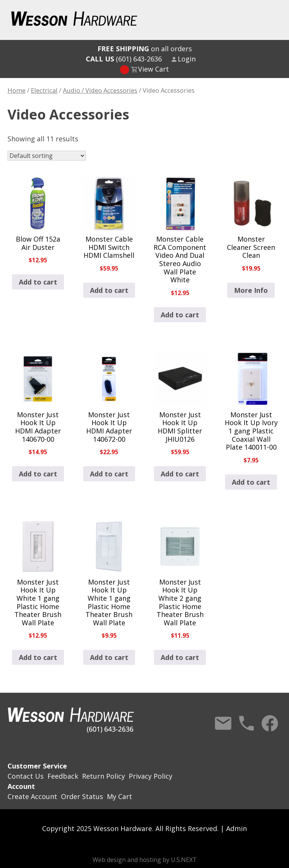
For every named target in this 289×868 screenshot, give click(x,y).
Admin (237, 828)
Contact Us (223, 723)
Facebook (270, 723)
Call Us (246, 723)
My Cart (119, 796)
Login (187, 59)
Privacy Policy (151, 776)
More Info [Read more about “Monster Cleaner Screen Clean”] (251, 290)
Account (21, 786)
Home (17, 90)
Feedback (63, 776)
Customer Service (37, 766)
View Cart (154, 69)
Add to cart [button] (38, 282)
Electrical (44, 90)
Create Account (32, 796)
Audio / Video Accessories (100, 90)
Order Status (82, 796)
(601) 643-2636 (124, 59)
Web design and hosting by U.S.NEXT (145, 860)
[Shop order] (47, 156)
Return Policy (103, 776)
